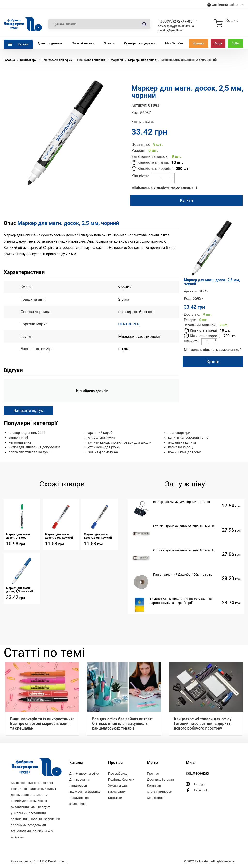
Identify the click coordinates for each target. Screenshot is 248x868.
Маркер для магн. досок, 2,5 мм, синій (20, 590)
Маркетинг (155, 798)
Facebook (201, 790)
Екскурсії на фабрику (85, 792)
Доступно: (141, 144)
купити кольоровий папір (188, 438)
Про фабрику (118, 773)
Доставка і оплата (160, 780)
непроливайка (20, 442)
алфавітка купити (182, 442)
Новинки (198, 43)
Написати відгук (143, 122)
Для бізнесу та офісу (84, 773)
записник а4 (18, 438)
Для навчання (80, 780)
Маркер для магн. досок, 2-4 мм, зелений (18, 536)
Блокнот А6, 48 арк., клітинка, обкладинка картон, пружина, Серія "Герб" (181, 601)
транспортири (179, 433)
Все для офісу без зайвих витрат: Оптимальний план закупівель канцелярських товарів (122, 724)
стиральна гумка (102, 438)
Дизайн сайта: (39, 861)
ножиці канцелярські (185, 452)
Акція (218, 43)
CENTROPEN (129, 324)
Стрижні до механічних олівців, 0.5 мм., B (184, 526)
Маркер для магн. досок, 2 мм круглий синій (98, 536)
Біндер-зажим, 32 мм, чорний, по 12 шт (182, 502)
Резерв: (138, 150)
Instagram (201, 784)
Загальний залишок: (150, 157)
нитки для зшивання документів (34, 447)
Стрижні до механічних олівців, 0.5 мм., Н (184, 550)
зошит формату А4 (103, 452)
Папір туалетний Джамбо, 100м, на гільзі (183, 574)
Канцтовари (78, 786)
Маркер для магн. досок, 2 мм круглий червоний (59, 536)
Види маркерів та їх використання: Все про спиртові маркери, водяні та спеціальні (42, 724)
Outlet (236, 43)
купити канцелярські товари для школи (120, 442)
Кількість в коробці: (155, 169)
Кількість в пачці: (153, 163)
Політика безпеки (121, 780)
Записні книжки (83, 43)
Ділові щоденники (50, 43)
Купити (186, 200)
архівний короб (100, 433)
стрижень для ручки (104, 447)
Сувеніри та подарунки (140, 43)
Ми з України (174, 43)
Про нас (153, 773)
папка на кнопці (181, 447)
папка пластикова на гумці (30, 452)
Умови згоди (118, 786)
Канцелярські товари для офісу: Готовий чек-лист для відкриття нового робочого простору (203, 724)
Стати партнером (160, 792)
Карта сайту (117, 792)
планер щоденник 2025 (27, 433)
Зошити (109, 43)
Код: (135, 113)
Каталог (23, 44)
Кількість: (140, 176)
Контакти (115, 798)
